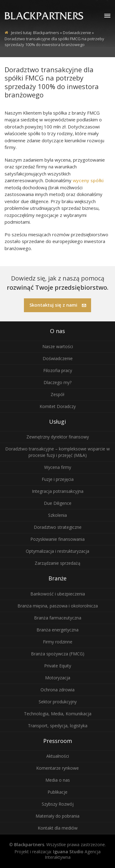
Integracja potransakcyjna (58, 491)
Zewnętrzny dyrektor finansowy (58, 437)
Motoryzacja (58, 678)
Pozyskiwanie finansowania (57, 539)
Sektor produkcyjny (58, 702)
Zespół (57, 394)
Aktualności (58, 756)
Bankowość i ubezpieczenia (58, 594)
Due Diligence (58, 503)
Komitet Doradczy (58, 406)
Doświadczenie (58, 358)
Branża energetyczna (57, 630)
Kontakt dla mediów (58, 828)
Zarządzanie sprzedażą (57, 563)
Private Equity (58, 666)
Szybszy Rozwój (58, 804)
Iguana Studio (68, 852)
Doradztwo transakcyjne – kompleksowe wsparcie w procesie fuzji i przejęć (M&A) (57, 452)
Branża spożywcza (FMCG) (58, 654)
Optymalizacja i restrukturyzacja (57, 551)
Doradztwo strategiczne (58, 527)
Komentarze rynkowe (57, 768)
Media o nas (58, 780)
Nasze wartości (58, 346)
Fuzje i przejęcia (58, 479)
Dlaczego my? (57, 382)
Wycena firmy (58, 467)
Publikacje (57, 792)
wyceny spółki (88, 180)
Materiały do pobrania (57, 816)
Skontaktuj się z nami (58, 305)
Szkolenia (57, 515)
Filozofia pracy (58, 370)
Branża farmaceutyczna (58, 618)
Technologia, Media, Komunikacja (58, 714)
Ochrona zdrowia (57, 690)
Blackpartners (46, 33)
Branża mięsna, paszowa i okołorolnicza (58, 606)
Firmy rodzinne (58, 642)
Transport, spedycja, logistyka (58, 726)
